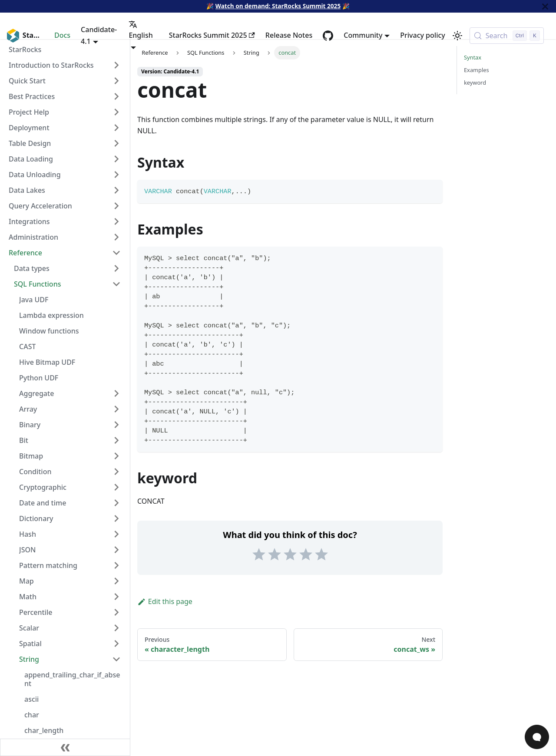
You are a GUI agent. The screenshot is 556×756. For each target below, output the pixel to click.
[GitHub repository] (328, 36)
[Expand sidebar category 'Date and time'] (116, 503)
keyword (475, 83)
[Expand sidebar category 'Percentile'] (116, 612)
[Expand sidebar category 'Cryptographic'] (116, 487)
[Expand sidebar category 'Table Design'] (116, 143)
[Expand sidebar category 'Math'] (116, 597)
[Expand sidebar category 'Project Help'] (116, 112)
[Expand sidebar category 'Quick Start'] (116, 81)
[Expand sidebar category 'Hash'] (116, 534)
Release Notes (289, 35)
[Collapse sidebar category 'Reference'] (116, 253)
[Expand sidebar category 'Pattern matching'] (116, 565)
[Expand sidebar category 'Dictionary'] (116, 518)
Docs (62, 35)
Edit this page (165, 601)
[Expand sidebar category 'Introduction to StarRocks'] (116, 65)
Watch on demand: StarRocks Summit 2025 (278, 6)
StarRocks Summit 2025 (212, 35)
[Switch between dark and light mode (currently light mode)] (457, 36)
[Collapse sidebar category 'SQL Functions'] (116, 284)
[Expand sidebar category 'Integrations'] (116, 221)
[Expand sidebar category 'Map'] (116, 581)
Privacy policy (423, 35)
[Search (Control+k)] (507, 36)
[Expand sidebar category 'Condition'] (116, 472)
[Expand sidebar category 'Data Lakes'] (116, 190)
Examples (477, 70)
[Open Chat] (537, 737)
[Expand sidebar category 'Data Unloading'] (116, 175)
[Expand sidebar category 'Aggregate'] (116, 393)
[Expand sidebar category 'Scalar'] (116, 628)
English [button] (141, 30)
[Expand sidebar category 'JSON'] (116, 550)
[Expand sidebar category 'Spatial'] (116, 644)
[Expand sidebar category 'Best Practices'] (116, 96)
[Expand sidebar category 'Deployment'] (116, 128)
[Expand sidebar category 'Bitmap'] (116, 456)
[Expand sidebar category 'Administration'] (116, 237)
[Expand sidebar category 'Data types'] (116, 268)
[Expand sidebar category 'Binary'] (116, 425)
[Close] (545, 6)
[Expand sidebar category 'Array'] (116, 409)
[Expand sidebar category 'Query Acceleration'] (116, 206)
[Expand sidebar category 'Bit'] (116, 440)
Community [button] (363, 35)
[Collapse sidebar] (65, 747)
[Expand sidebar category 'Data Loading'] (116, 159)
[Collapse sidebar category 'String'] (116, 659)
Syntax (473, 57)
